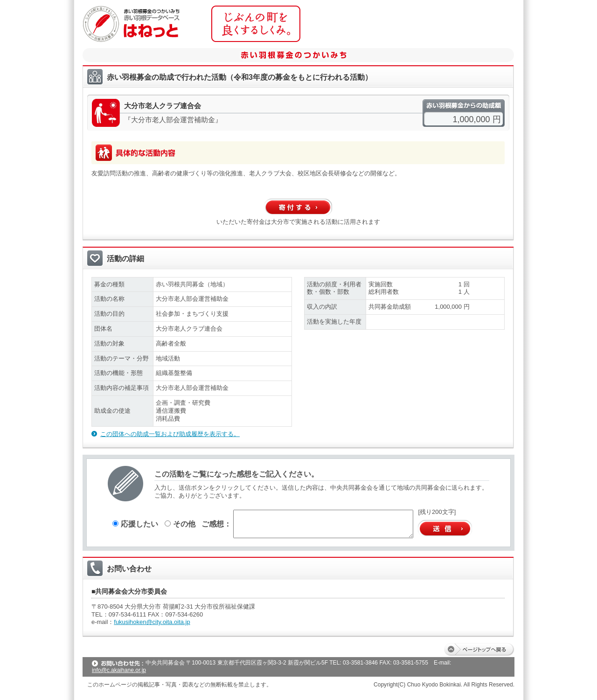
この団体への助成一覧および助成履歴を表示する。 (170, 434)
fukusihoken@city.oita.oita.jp (152, 622)
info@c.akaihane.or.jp (119, 670)
